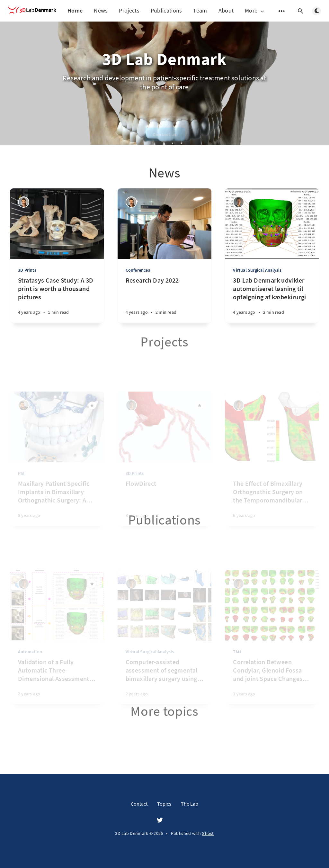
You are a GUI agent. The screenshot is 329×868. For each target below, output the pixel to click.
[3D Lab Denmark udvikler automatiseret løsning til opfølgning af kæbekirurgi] (272, 299)
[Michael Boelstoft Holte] (239, 202)
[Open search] (300, 11)
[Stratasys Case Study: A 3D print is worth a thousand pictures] (57, 299)
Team (200, 10)
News (101, 10)
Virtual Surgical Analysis (257, 270)
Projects (129, 10)
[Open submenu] (282, 11)
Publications (166, 10)
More (255, 11)
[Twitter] (160, 820)
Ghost (208, 833)
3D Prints (27, 270)
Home (75, 10)
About (226, 10)
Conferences (138, 270)
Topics (164, 804)
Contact (139, 804)
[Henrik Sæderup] (24, 202)
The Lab (190, 804)
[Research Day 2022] (165, 299)
